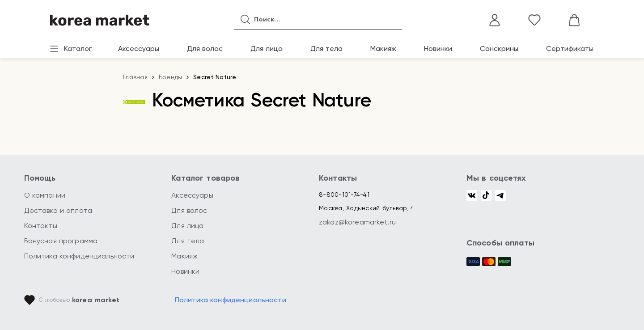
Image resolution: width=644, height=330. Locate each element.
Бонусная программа (61, 241)
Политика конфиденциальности (79, 256)
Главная (135, 77)
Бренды (171, 77)
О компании (45, 195)
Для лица (267, 49)
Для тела (326, 49)
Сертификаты (570, 49)
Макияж (383, 49)
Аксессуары (139, 49)
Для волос (205, 49)
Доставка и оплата (58, 210)
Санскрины (499, 49)
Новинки (438, 49)
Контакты (41, 226)
